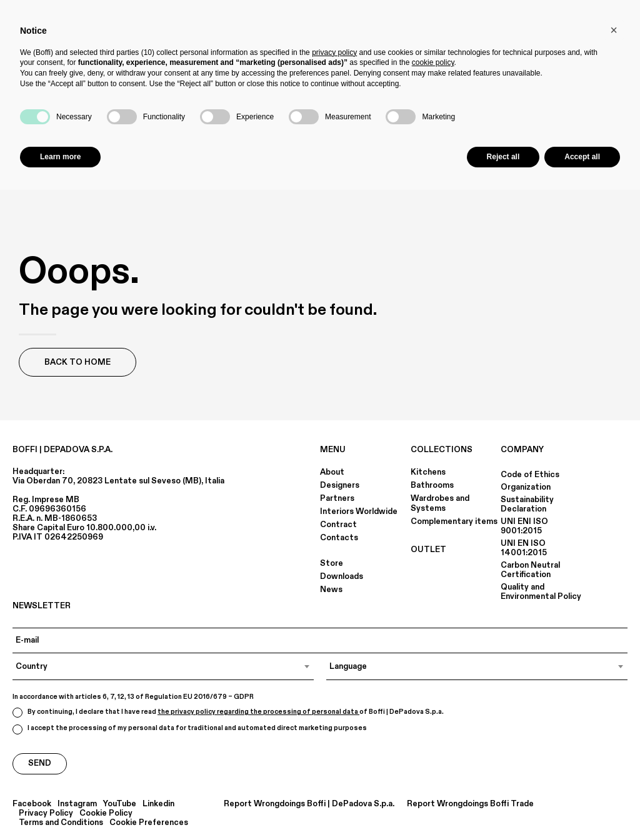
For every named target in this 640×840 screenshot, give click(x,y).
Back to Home (77, 362)
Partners (337, 498)
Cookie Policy (106, 813)
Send (40, 763)
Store (332, 563)
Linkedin (158, 804)
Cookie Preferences (149, 823)
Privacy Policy (46, 813)
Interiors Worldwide (359, 511)
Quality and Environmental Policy (541, 592)
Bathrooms (432, 485)
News (331, 590)
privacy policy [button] (334, 52)
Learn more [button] (60, 157)
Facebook (32, 804)
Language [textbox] (348, 666)
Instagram (77, 804)
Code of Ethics (530, 475)
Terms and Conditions (61, 823)
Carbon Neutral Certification (530, 570)
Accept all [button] (582, 157)
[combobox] (163, 666)
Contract (338, 525)
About (332, 472)
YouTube (120, 804)
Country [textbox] (32, 666)
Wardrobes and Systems (440, 503)
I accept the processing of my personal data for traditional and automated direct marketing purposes (190, 729)
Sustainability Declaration (527, 504)
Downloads (342, 576)
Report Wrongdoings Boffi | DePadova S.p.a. (309, 804)
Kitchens (428, 472)
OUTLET (428, 550)
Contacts (339, 538)
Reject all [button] (503, 157)
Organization (526, 487)
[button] (614, 30)
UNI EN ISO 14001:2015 (524, 548)
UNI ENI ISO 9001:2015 (524, 526)
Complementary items (454, 521)
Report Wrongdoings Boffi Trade (470, 804)
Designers (340, 485)
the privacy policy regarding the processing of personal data (258, 712)
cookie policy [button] (433, 62)
